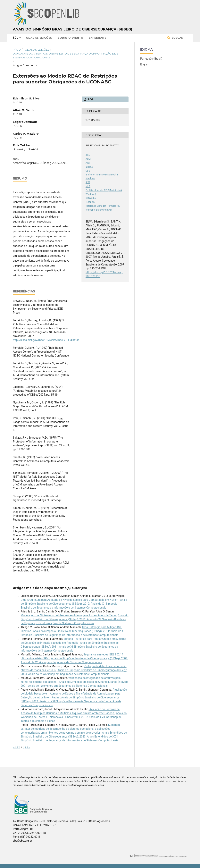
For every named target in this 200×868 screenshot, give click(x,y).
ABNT (89, 155)
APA (88, 163)
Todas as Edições (38, 38)
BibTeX (89, 167)
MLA (88, 186)
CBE (88, 171)
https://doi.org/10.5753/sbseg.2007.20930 (41, 163)
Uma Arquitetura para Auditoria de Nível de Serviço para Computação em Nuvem (70, 600)
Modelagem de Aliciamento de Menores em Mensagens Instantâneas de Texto (69, 615)
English (145, 64)
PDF (90, 99)
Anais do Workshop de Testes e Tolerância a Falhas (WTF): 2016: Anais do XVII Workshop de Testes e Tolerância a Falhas (74, 717)
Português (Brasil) (151, 59)
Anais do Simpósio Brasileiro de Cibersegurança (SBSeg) (73, 29)
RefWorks (91, 198)
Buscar (177, 38)
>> (29, 747)
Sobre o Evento (71, 38)
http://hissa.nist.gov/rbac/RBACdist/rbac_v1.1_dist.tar (46, 340)
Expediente (98, 38)
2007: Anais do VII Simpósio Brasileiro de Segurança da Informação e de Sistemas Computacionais (65, 55)
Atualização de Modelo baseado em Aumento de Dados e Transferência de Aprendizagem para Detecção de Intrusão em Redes (74, 694)
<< (14, 747)
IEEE (88, 182)
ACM (88, 159)
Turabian (90, 202)
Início (17, 50)
